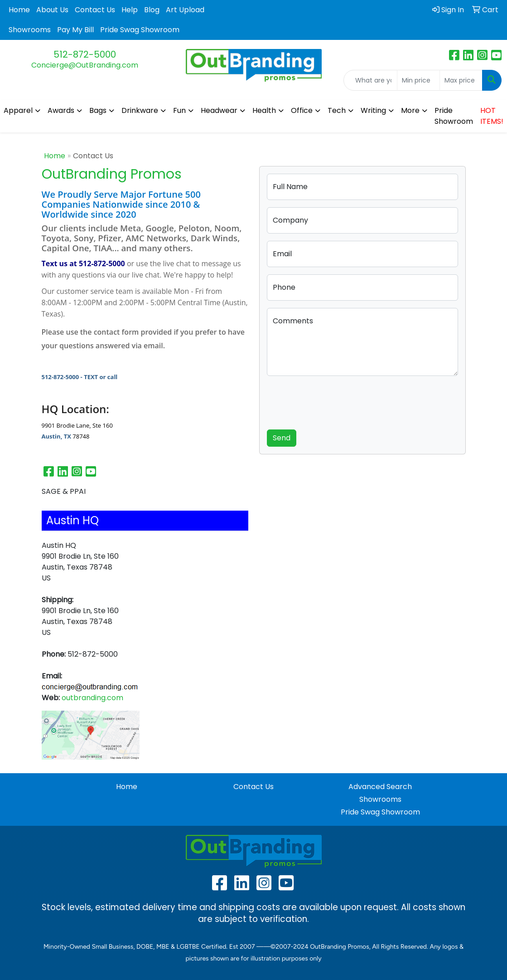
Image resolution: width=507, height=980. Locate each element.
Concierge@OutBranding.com (85, 65)
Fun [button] (179, 110)
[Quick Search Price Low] (418, 80)
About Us (52, 10)
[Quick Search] (370, 80)
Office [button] (302, 110)
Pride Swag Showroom (140, 30)
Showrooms (30, 30)
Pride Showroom (454, 116)
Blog (152, 10)
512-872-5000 (85, 54)
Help (130, 10)
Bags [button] (98, 110)
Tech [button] (337, 110)
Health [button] (264, 110)
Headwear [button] (219, 110)
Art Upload (185, 10)
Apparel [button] (18, 110)
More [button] (410, 110)
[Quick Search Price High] (461, 80)
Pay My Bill (75, 30)
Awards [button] (61, 110)
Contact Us (95, 10)
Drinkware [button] (140, 110)
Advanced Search (380, 787)
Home (19, 10)
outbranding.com (92, 698)
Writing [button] (373, 110)
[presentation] (336, 401)
